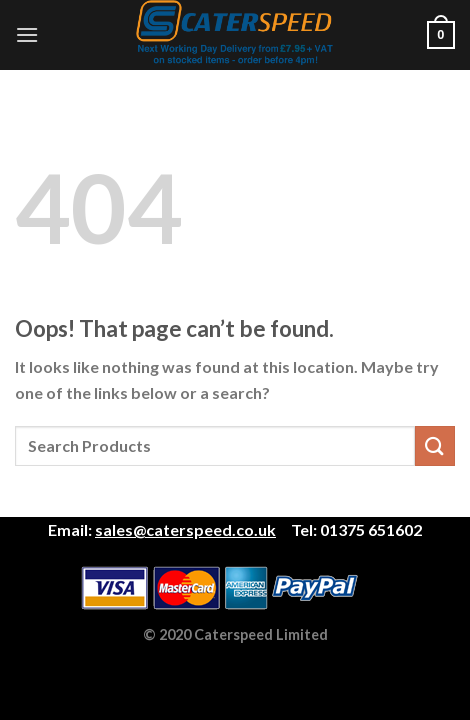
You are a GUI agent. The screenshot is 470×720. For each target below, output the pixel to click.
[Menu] (27, 34)
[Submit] (435, 445)
